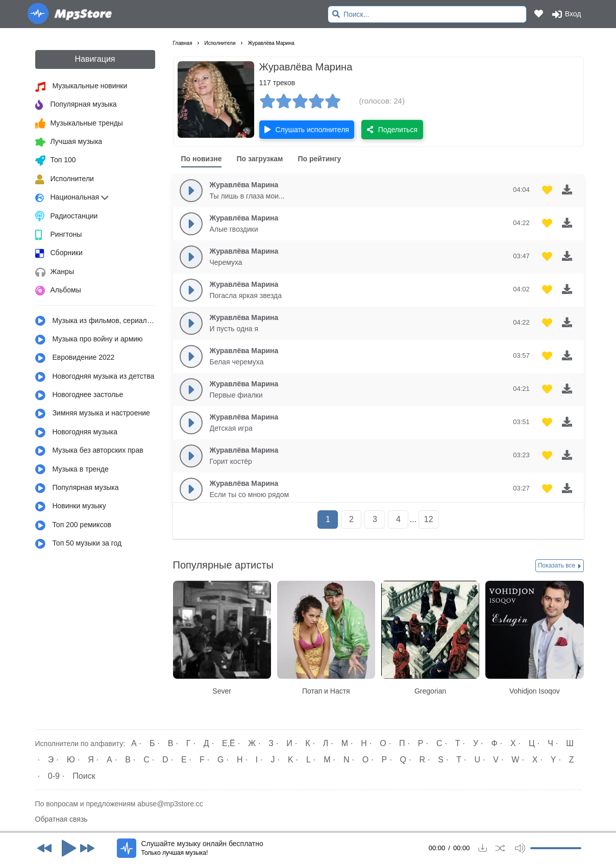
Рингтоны (59, 235)
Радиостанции (67, 216)
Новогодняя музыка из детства (95, 377)
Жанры (55, 273)
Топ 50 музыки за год (79, 544)
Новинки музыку (71, 507)
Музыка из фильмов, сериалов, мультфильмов (95, 321)
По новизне (202, 159)
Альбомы (58, 291)
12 (429, 519)
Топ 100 (56, 161)
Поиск (84, 776)
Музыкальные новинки (81, 87)
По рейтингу (319, 159)
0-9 (54, 776)
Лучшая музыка (69, 142)
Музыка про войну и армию (89, 340)
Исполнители (65, 180)
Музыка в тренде (72, 470)
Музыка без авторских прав (89, 451)
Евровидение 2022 (75, 358)
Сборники (59, 254)
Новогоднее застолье (79, 396)
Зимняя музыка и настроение (93, 414)
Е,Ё (229, 743)
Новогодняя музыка (77, 433)
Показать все (560, 566)
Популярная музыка (76, 105)
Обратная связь (61, 819)
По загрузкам (260, 159)
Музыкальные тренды (79, 124)
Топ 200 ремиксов (73, 526)
